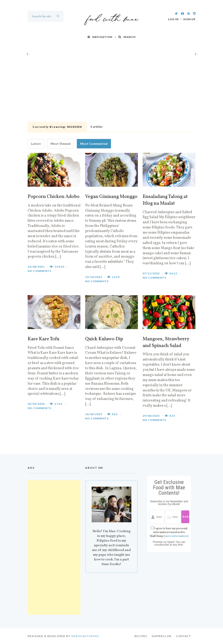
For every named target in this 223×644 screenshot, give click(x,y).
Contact (184, 636)
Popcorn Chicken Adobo (54, 197)
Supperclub (162, 636)
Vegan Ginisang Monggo (111, 197)
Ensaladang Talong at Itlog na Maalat (165, 200)
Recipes (141, 636)
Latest (36, 144)
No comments (39, 271)
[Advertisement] (112, 87)
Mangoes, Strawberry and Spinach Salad (166, 343)
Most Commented (94, 144)
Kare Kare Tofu (43, 339)
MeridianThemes (85, 636)
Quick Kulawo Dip (104, 339)
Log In (173, 19)
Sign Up (189, 19)
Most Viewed (61, 144)
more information (176, 536)
